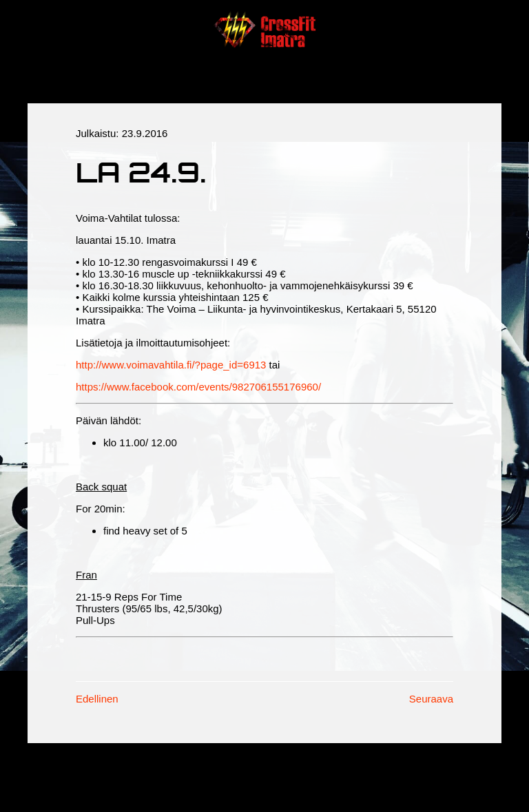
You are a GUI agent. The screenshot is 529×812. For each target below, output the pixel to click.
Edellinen (97, 699)
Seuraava (431, 699)
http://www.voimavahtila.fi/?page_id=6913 (171, 365)
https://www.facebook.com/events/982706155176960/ (198, 387)
